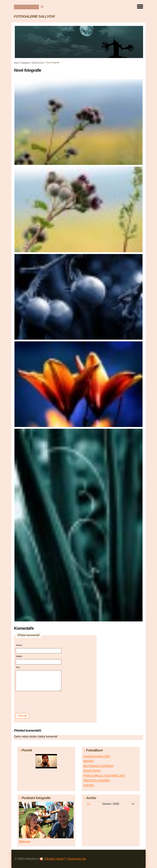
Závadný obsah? (55, 859)
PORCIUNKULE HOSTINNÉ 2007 (104, 776)
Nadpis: (19, 656)
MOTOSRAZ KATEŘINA (98, 766)
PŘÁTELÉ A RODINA (97, 781)
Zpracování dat (77, 859)
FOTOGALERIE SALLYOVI (34, 16)
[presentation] (39, 702)
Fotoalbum (25, 63)
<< (89, 804)
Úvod (16, 63)
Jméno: (19, 645)
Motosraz (25, 841)
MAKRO (89, 761)
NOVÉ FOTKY (38, 63)
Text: (18, 667)
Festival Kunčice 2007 (97, 756)
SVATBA (89, 785)
